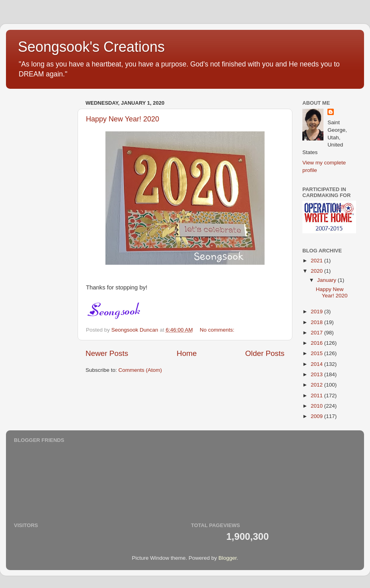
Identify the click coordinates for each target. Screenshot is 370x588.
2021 (317, 261)
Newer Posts (107, 353)
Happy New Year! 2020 (123, 119)
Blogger (228, 558)
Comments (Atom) (140, 370)
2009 (317, 416)
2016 (317, 343)
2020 (317, 271)
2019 (317, 312)
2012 (317, 385)
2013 (317, 374)
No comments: (218, 330)
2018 (317, 322)
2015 (317, 353)
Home (187, 353)
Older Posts (265, 353)
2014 (317, 364)
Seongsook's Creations (91, 47)
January (327, 280)
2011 (317, 396)
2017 (317, 333)
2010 (317, 406)
